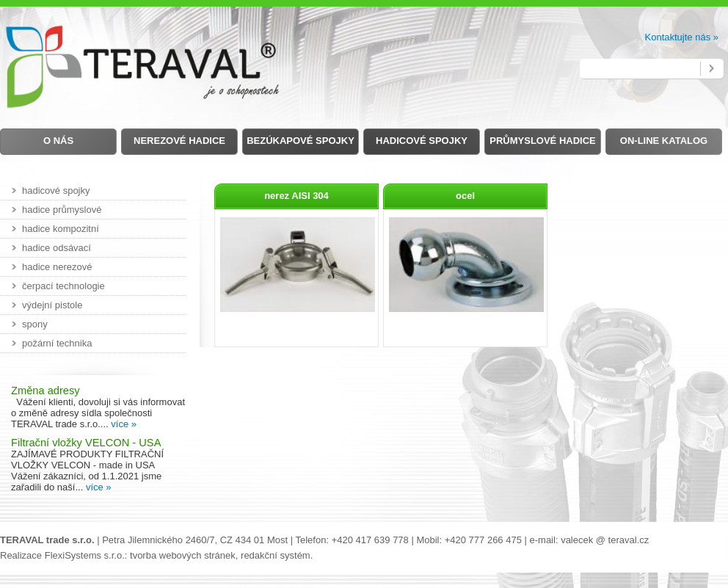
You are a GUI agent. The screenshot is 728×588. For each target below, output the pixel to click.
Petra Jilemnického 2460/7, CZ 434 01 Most (195, 540)
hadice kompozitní (61, 229)
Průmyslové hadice (542, 141)
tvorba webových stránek (183, 555)
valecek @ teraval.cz (605, 540)
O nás (58, 141)
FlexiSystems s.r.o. (85, 555)
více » (124, 424)
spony (35, 324)
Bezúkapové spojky (301, 141)
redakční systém (276, 555)
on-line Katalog (664, 141)
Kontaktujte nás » (682, 37)
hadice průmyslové (62, 210)
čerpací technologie (63, 286)
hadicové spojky (56, 190)
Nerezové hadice (179, 141)
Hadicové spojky (422, 141)
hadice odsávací (57, 248)
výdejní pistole (52, 305)
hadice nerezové (57, 267)
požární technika (57, 343)
